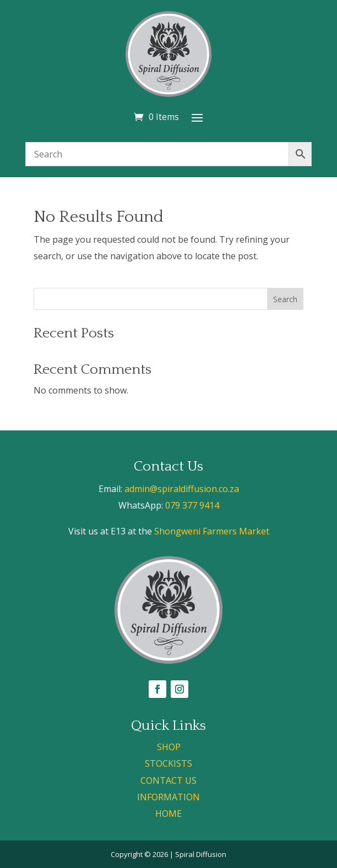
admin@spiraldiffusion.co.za (182, 489)
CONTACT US (168, 780)
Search (285, 299)
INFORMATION (168, 797)
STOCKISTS (168, 763)
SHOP (169, 747)
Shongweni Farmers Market (212, 531)
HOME (168, 814)
